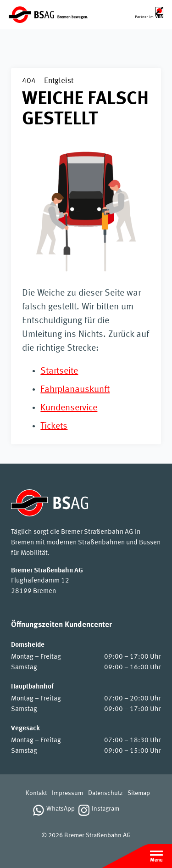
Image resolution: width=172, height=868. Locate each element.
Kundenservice (69, 408)
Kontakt (36, 793)
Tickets (54, 426)
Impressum (67, 793)
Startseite (59, 371)
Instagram (105, 809)
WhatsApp (61, 809)
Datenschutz (105, 793)
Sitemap (139, 793)
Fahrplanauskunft (75, 390)
